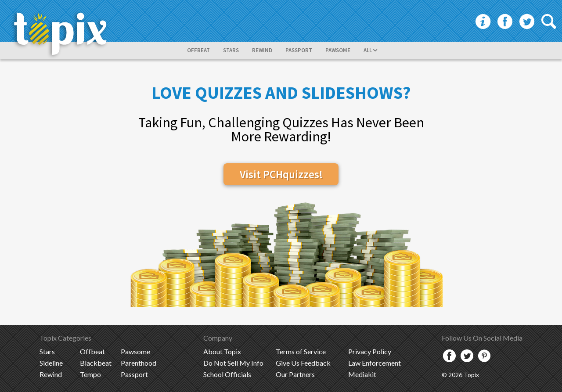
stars (231, 50)
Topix (222, 351)
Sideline (51, 363)
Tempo (90, 374)
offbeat (198, 50)
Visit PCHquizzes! (281, 174)
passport (299, 50)
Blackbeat (96, 363)
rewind (262, 50)
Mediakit (362, 374)
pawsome (338, 50)
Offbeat (92, 351)
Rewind (51, 374)
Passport (134, 374)
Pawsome (135, 351)
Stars (47, 351)
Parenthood (139, 363)
